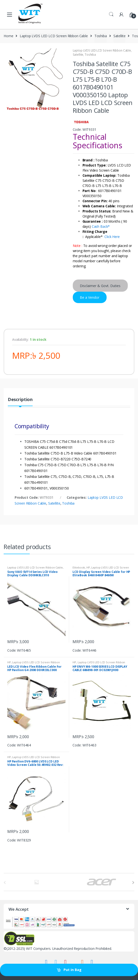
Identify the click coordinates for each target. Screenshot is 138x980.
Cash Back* (101, 226)
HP (88, 567)
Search (111, 14)
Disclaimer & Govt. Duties (100, 286)
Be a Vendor (90, 297)
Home (8, 36)
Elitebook (79, 567)
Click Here (112, 237)
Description (20, 400)
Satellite (120, 36)
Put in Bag (73, 970)
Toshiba (101, 36)
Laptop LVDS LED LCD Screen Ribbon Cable (54, 36)
